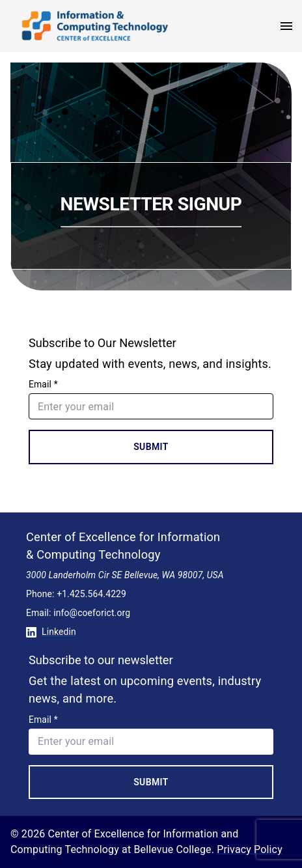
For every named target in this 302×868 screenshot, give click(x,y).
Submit (151, 447)
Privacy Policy (250, 849)
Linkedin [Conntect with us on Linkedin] (51, 632)
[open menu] (286, 26)
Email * (43, 384)
